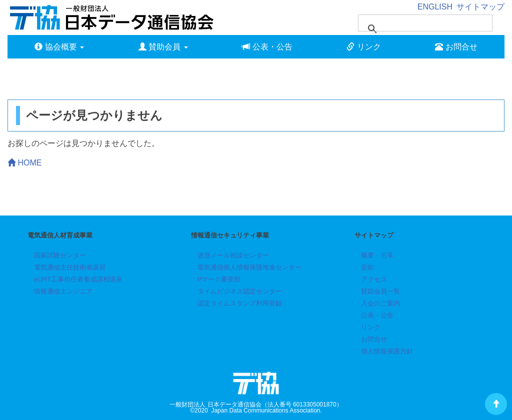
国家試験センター (60, 255)
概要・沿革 (377, 255)
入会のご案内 (380, 303)
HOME (24, 163)
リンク (363, 47)
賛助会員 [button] (163, 47)
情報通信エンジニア (63, 291)
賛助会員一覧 (380, 291)
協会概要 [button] (59, 47)
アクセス (374, 279)
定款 (367, 267)
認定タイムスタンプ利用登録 (240, 303)
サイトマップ (480, 7)
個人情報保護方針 (387, 351)
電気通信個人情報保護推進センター (249, 267)
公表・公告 (267, 47)
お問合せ (456, 47)
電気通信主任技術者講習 (70, 267)
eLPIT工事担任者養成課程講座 (78, 279)
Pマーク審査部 (219, 279)
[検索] (412, 23)
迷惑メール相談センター (233, 255)
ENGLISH (435, 7)
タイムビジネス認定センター (240, 291)
